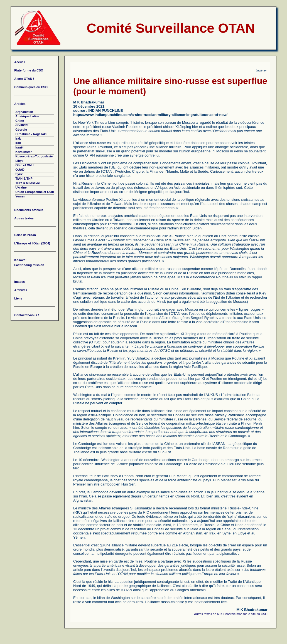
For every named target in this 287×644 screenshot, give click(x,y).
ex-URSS (22, 125)
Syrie (19, 174)
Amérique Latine (27, 116)
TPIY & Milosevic (28, 183)
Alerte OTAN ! (24, 79)
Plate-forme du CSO (29, 70)
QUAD (20, 170)
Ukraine (21, 187)
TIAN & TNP (24, 179)
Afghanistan (24, 112)
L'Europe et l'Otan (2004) (32, 243)
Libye (19, 161)
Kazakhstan (24, 152)
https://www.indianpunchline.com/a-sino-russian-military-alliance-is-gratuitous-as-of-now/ (150, 115)
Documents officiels (29, 210)
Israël (19, 147)
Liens (18, 298)
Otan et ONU (24, 165)
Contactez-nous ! (27, 315)
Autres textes (24, 218)
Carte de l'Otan (25, 235)
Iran (18, 143)
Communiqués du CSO (31, 87)
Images (19, 282)
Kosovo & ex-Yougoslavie (34, 156)
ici (251, 379)
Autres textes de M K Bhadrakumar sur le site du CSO (231, 614)
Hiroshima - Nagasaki (31, 134)
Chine (20, 121)
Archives (21, 290)
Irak (18, 138)
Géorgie (21, 130)
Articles (20, 104)
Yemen (20, 196)
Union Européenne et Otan (35, 192)
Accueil (20, 62)
